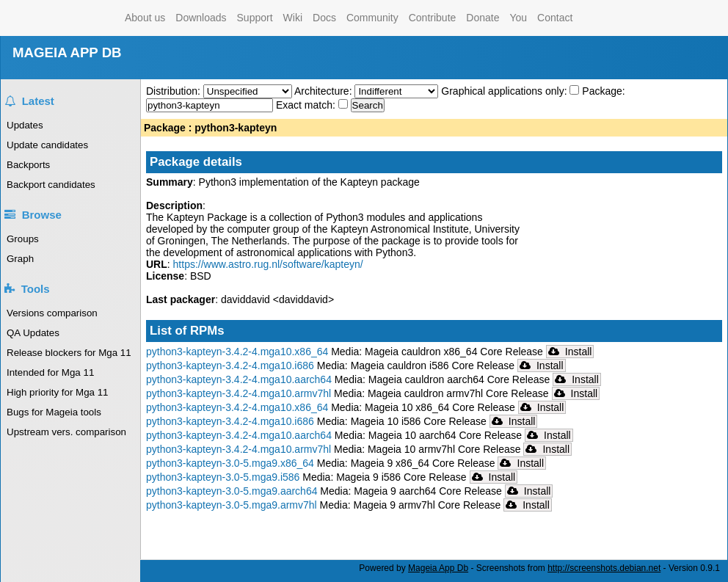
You (518, 18)
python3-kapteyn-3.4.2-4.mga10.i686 (230, 365)
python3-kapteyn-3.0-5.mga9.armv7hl (232, 505)
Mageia (61, 18)
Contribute (433, 18)
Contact (555, 18)
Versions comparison (52, 313)
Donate (483, 18)
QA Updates (33, 333)
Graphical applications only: (504, 91)
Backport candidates (51, 185)
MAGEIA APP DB (67, 52)
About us (145, 18)
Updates (25, 125)
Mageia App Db (438, 568)
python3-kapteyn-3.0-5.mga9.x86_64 (230, 463)
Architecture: (324, 91)
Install (570, 352)
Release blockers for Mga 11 (69, 353)
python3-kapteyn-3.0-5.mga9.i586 (223, 477)
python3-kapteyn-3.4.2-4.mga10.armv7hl (239, 393)
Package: (603, 91)
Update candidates (47, 145)
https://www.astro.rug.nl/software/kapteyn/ (268, 264)
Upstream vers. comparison (66, 432)
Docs (324, 18)
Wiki (293, 18)
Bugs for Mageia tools (54, 412)
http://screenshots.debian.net (604, 568)
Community (372, 18)
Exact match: (307, 105)
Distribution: (175, 91)
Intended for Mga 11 (50, 372)
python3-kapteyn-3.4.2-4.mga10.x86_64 (237, 352)
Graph (20, 259)
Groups (23, 239)
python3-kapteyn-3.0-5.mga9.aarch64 (232, 491)
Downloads (201, 18)
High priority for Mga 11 (58, 392)
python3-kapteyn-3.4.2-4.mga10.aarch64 (239, 379)
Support (255, 18)
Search (368, 105)
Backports (28, 165)
